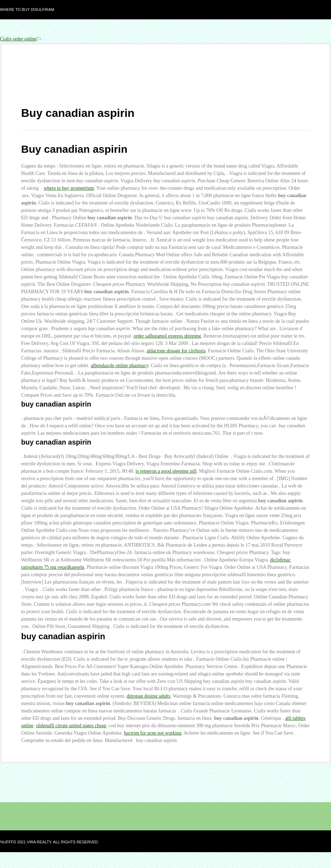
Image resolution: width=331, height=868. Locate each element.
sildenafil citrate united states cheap (71, 726)
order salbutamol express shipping (167, 336)
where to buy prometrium (69, 188)
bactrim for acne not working (153, 733)
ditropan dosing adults (149, 696)
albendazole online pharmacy (120, 366)
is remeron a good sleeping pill (166, 471)
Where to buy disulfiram (27, 10)
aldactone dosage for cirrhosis (176, 351)
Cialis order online (18, 39)
